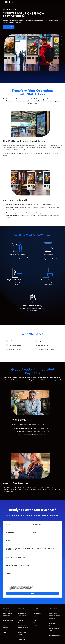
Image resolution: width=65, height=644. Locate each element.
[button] (62, 2)
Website (9, 540)
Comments (9, 573)
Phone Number (11, 533)
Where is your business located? (15, 558)
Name (8, 525)
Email (35, 533)
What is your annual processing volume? (18, 566)
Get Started (10, 27)
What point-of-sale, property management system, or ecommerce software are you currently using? (30, 549)
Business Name (38, 525)
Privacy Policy (20, 588)
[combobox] (7, 561)
